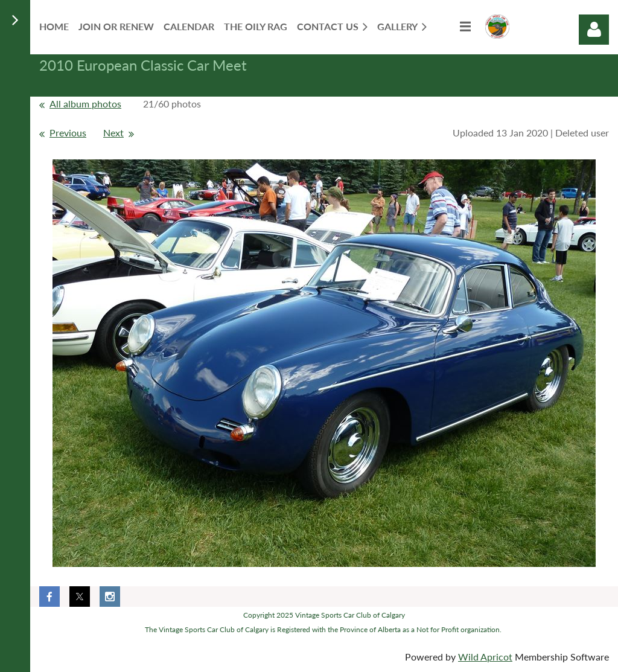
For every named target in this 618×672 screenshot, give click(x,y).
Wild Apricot (485, 657)
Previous (68, 133)
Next (113, 133)
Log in (594, 30)
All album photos (85, 104)
